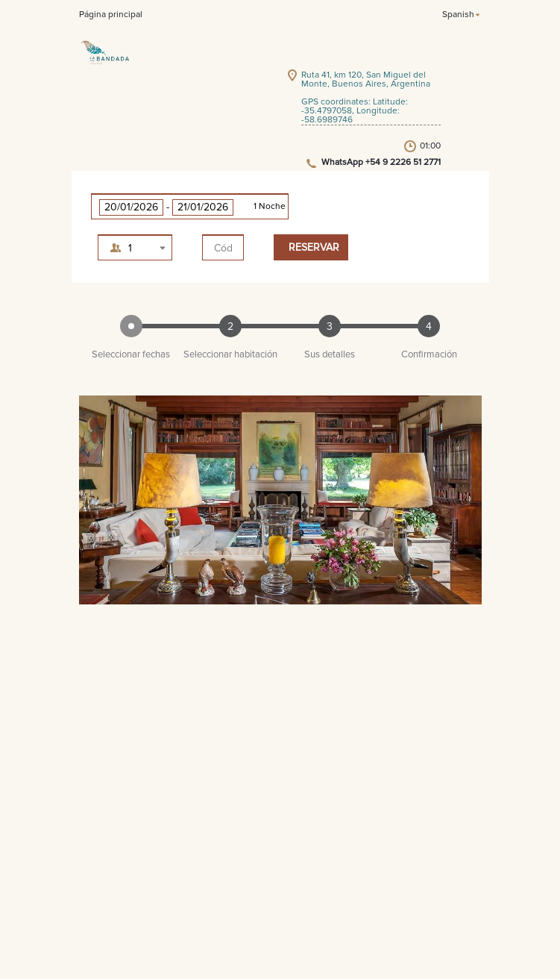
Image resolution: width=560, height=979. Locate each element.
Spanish (458, 15)
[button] (190, 206)
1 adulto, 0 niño (144, 251)
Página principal (111, 15)
